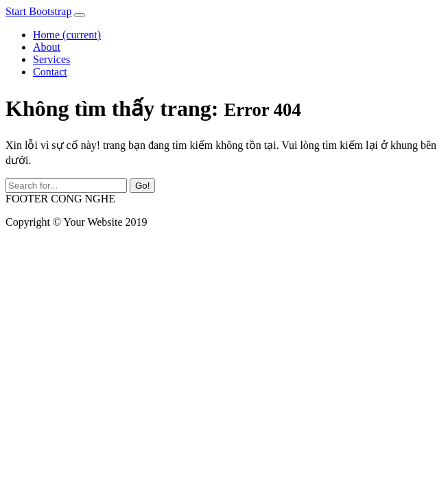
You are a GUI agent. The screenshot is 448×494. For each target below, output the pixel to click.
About (47, 47)
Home (67, 35)
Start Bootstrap (38, 11)
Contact (50, 72)
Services (51, 59)
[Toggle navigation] (80, 15)
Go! (142, 186)
